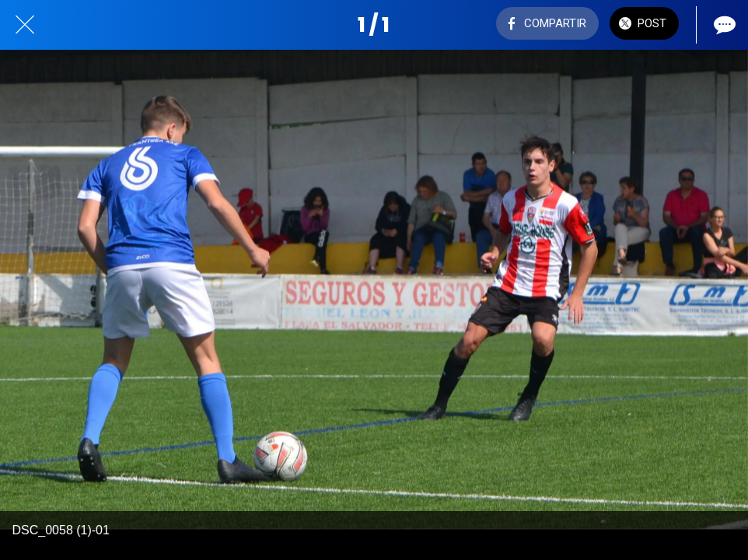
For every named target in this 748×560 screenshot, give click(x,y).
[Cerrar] (25, 25)
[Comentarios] (723, 25)
